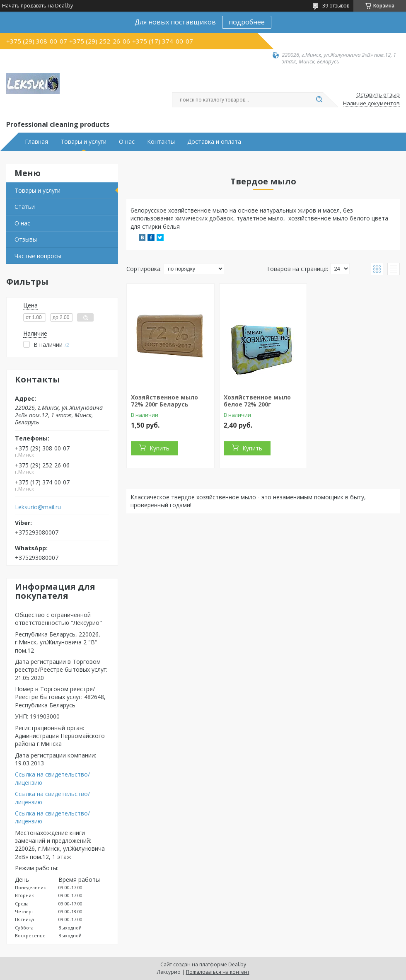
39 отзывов (336, 6)
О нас (127, 142)
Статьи (25, 207)
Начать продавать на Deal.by (37, 6)
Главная (36, 142)
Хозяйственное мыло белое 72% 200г (257, 401)
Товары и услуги (83, 142)
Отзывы (26, 239)
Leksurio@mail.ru (38, 507)
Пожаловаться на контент (218, 972)
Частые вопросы (38, 256)
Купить (159, 448)
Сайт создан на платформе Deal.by (203, 964)
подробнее (247, 22)
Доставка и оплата (214, 142)
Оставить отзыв (378, 95)
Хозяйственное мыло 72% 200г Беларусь (164, 401)
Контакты (161, 142)
